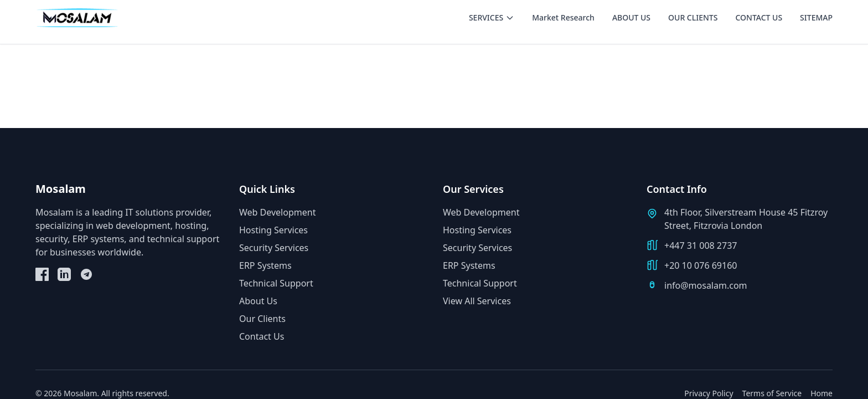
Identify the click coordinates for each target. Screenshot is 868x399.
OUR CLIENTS (693, 17)
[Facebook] (42, 274)
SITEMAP (816, 17)
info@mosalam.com (706, 285)
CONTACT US (759, 17)
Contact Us (262, 336)
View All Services (477, 301)
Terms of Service (772, 393)
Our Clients (262, 319)
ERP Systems (265, 265)
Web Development (277, 212)
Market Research (563, 17)
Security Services (274, 248)
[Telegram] (86, 274)
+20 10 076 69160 (701, 265)
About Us (258, 301)
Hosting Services (273, 230)
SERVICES (492, 17)
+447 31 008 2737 (701, 245)
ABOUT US (631, 17)
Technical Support (276, 283)
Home (821, 393)
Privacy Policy (709, 393)
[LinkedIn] (64, 274)
